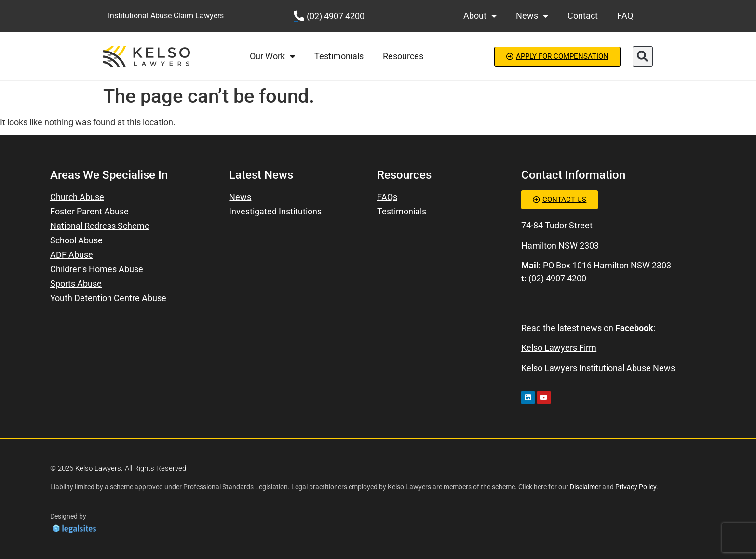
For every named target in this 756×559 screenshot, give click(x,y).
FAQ (625, 16)
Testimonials (339, 56)
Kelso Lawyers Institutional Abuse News (598, 368)
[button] (643, 56)
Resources (403, 56)
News (532, 16)
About (480, 16)
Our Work (272, 56)
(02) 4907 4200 (557, 278)
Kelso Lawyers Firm (559, 348)
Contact (583, 16)
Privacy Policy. (637, 487)
